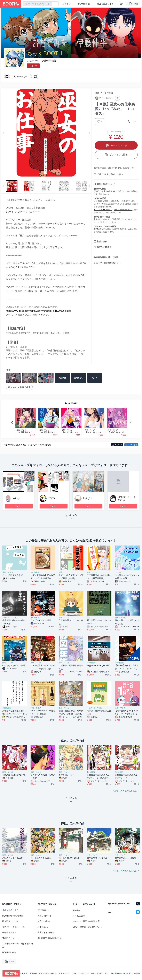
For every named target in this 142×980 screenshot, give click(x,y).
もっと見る (71, 518)
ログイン (66, 4)
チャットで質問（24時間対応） (87, 921)
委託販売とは (8, 938)
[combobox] (37, 4)
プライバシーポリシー (80, 973)
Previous (3, 133)
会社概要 (24, 973)
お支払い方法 (103, 247)
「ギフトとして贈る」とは (109, 174)
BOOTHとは (84, 4)
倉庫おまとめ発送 (46, 932)
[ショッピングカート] (121, 4)
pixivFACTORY (100, 229)
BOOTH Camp (9, 952)
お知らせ (77, 910)
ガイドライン (64, 973)
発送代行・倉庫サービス (14, 927)
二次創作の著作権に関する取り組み (18, 945)
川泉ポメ (88, 498)
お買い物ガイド (45, 916)
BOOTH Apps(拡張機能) (13, 916)
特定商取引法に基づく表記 (106, 257)
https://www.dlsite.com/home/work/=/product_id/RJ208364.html (38, 311)
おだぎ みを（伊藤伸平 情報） (43, 61)
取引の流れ (102, 241)
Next (89, 133)
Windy (16, 498)
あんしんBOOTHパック (103, 210)
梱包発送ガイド (9, 932)
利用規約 (33, 973)
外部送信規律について (100, 973)
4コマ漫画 (108, 93)
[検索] (49, 4)
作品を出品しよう (105, 4)
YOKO (51, 498)
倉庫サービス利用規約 (48, 973)
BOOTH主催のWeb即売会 (49, 938)
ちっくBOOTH (71, 403)
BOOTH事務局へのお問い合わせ (88, 927)
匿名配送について (10, 921)
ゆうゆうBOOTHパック (123, 210)
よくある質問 (79, 916)
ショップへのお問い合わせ (106, 263)
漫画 (97, 93)
